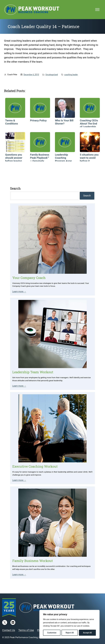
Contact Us (9, 630)
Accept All (87, 633)
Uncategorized (52, 75)
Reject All (70, 633)
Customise (52, 633)
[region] (69, 624)
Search (87, 196)
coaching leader (71, 75)
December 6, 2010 (31, 75)
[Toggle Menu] (97, 9)
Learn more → (19, 292)
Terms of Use (26, 630)
